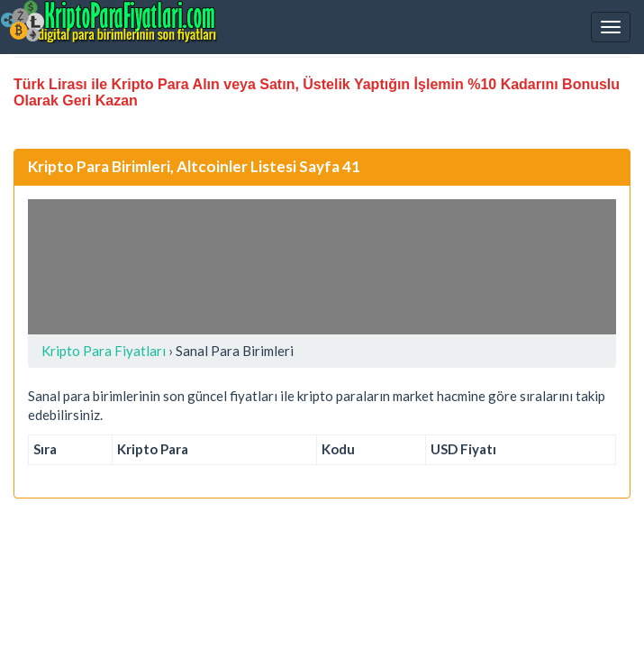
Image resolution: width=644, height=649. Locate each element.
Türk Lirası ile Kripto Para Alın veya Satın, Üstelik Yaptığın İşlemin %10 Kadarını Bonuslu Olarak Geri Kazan (317, 92)
